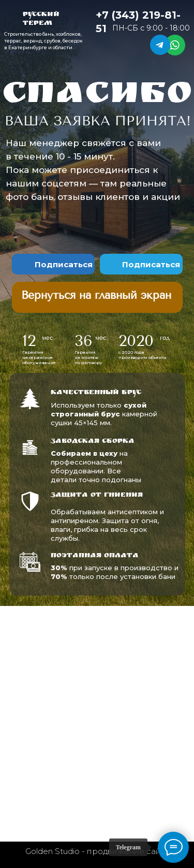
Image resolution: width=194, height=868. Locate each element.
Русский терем (41, 19)
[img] (97, 295)
